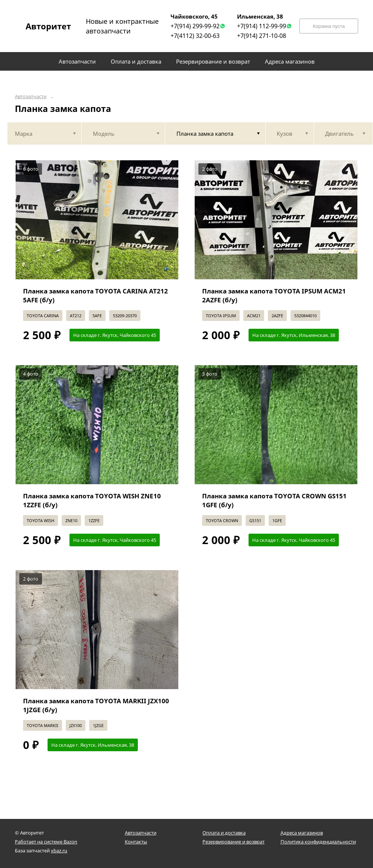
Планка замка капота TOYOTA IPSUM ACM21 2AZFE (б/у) (274, 295)
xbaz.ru (59, 851)
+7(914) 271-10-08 (262, 36)
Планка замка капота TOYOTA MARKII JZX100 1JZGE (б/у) (96, 705)
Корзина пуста (329, 26)
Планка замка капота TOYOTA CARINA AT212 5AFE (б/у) (95, 295)
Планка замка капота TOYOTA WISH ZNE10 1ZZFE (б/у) (92, 500)
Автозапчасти (31, 97)
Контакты (136, 842)
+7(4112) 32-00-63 (195, 36)
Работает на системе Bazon (46, 842)
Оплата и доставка (224, 833)
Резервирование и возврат (233, 842)
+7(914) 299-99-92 (195, 26)
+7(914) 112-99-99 (262, 26)
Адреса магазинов (302, 833)
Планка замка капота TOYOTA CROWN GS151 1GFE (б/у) (274, 500)
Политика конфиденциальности (318, 842)
